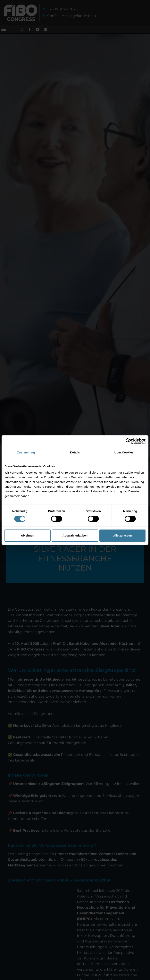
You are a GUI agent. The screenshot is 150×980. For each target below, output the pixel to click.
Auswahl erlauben (75, 535)
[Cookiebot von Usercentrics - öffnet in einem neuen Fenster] (128, 441)
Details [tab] (75, 452)
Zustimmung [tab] (26, 452)
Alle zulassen (123, 535)
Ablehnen (28, 535)
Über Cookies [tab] (124, 452)
